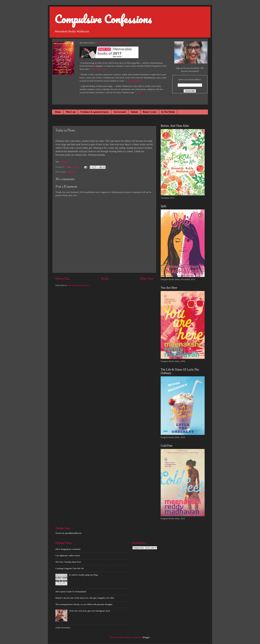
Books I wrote (150, 112)
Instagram (64, 162)
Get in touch (120, 112)
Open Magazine (134, 81)
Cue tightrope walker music (68, 555)
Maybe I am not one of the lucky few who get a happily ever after (85, 598)
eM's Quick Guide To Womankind (71, 592)
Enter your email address (190, 79)
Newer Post (63, 278)
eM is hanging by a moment (68, 549)
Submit (134, 112)
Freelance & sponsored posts (95, 112)
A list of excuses (63, 628)
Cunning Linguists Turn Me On (69, 568)
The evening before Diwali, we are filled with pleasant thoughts (84, 604)
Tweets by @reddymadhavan (68, 533)
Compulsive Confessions (103, 19)
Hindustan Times (99, 69)
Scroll (140, 92)
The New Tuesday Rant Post (68, 562)
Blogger (146, 637)
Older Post (147, 278)
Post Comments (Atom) (78, 285)
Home (58, 112)
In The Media (168, 112)
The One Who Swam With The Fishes (113, 43)
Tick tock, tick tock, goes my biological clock (89, 611)
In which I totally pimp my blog (83, 575)
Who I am (71, 112)
